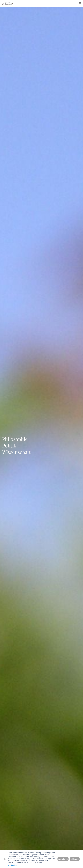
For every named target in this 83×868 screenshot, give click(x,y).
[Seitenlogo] (8, 4)
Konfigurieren (13, 865)
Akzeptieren (63, 859)
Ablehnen (75, 859)
